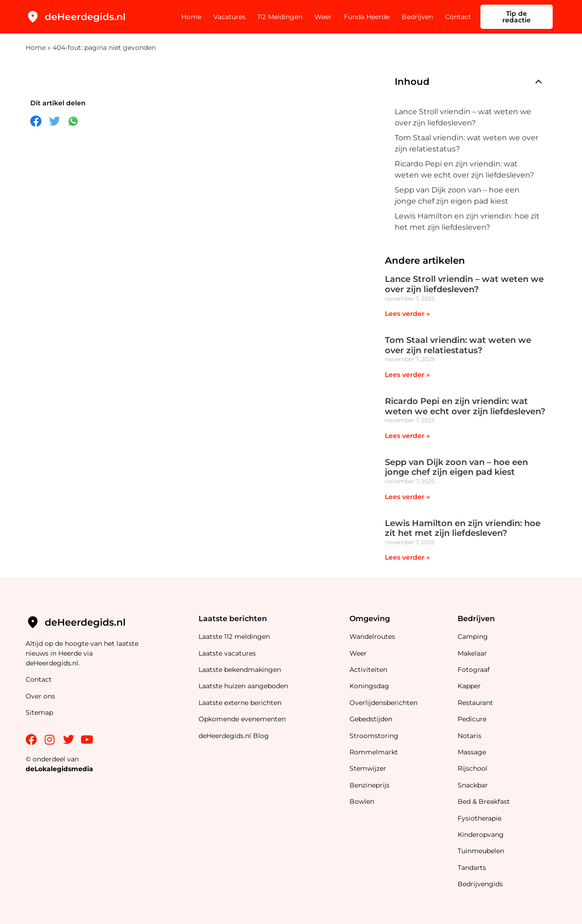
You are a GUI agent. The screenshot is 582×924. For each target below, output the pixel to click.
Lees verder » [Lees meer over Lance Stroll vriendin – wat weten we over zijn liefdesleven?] (407, 314)
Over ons (40, 696)
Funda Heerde (367, 17)
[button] (539, 82)
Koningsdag (369, 686)
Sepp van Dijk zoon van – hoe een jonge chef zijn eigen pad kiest (457, 195)
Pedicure (472, 719)
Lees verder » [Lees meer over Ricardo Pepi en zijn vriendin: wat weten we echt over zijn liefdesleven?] (407, 436)
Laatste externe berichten (240, 703)
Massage (472, 752)
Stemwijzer (368, 768)
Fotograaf (475, 670)
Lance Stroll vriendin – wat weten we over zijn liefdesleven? (463, 117)
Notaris (469, 736)
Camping (474, 637)
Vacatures (229, 17)
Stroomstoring (374, 736)
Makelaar (472, 653)
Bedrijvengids (480, 884)
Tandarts (472, 868)
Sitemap (40, 712)
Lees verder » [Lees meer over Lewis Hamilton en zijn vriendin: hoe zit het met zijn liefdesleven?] (407, 557)
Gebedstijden (371, 719)
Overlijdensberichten (384, 703)
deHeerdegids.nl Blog (234, 736)
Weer (323, 17)
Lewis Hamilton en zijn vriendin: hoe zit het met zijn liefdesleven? (467, 222)
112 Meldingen (280, 17)
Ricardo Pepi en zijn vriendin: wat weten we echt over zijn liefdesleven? (464, 169)
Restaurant (475, 703)
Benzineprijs (370, 785)
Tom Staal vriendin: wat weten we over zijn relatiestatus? (466, 143)
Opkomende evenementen (242, 719)
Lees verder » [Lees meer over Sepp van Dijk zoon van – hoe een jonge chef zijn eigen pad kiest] (407, 497)
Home (191, 17)
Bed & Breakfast (484, 801)
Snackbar (473, 785)
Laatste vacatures (227, 653)
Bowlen (362, 801)
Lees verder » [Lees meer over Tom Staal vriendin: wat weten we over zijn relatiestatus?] (407, 375)
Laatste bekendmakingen (240, 670)
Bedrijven (417, 17)
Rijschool (472, 768)
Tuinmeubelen (481, 851)
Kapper (470, 686)
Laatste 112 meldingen (234, 637)
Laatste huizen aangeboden (243, 686)
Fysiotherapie (479, 818)
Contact (458, 17)
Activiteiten (368, 670)
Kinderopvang (481, 835)
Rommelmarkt (375, 752)
